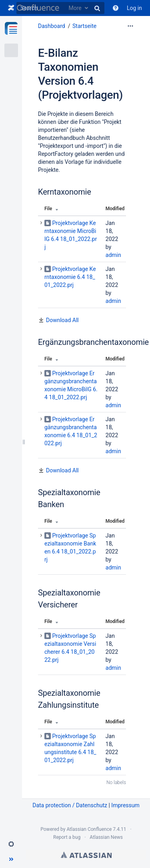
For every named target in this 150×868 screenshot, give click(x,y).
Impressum (125, 805)
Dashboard (52, 26)
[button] (11, 844)
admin (113, 255)
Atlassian (86, 855)
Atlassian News (106, 837)
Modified (115, 209)
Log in (134, 8)
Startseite (84, 26)
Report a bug (67, 837)
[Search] (60, 8)
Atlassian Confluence (89, 829)
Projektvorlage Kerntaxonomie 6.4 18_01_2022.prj (70, 277)
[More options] (130, 26)
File (48, 209)
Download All (62, 320)
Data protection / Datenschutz (70, 805)
